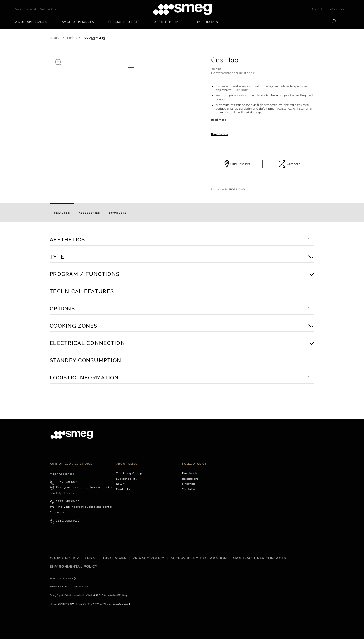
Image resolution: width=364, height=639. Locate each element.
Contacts (318, 9)
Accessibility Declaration (199, 558)
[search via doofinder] (334, 21)
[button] (58, 62)
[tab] (62, 213)
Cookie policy (64, 558)
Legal (91, 558)
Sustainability (48, 9)
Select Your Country (61, 578)
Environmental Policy (74, 566)
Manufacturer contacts (260, 558)
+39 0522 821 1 (67, 604)
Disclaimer (115, 558)
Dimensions (220, 134)
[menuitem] (32, 22)
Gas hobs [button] (242, 90)
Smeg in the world (25, 9)
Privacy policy (148, 558)
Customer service (339, 9)
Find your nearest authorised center (84, 487)
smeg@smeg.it (121, 604)
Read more (218, 120)
